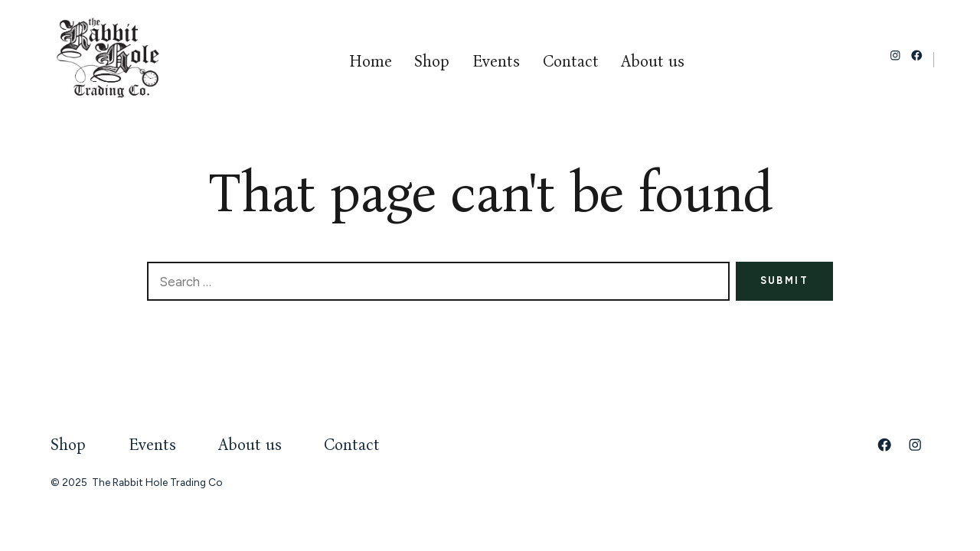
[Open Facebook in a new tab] (917, 55)
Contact (571, 62)
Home (371, 62)
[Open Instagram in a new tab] (895, 55)
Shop (432, 62)
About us (653, 62)
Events (496, 62)
